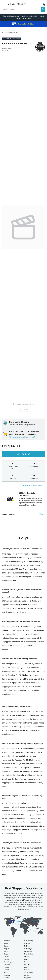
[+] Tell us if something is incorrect (34, 486)
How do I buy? (30, 437)
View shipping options (17, 437)
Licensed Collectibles (11, 32)
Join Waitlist (24, 454)
